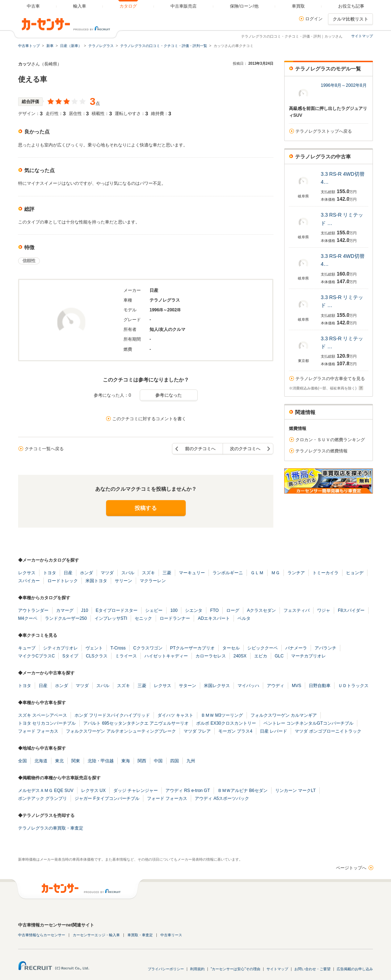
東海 (126, 761)
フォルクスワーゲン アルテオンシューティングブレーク (121, 731)
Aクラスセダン (261, 610)
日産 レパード (274, 731)
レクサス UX (93, 791)
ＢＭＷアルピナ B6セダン (243, 791)
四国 (175, 761)
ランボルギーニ (228, 573)
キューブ (27, 648)
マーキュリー (192, 573)
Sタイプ (70, 656)
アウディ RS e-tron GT (188, 791)
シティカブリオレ (60, 648)
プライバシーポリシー (166, 969)
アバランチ (325, 648)
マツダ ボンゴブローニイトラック (328, 731)
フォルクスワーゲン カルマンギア (284, 715)
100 (174, 610)
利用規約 (197, 969)
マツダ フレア (197, 731)
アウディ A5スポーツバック (222, 798)
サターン (188, 686)
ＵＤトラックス (353, 686)
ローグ (233, 610)
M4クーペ (28, 618)
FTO (214, 610)
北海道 (41, 761)
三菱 (167, 573)
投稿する (146, 508)
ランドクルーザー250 (66, 618)
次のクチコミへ (245, 449)
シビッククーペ (262, 648)
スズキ (148, 573)
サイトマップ (362, 36)
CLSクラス (96, 656)
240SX (240, 656)
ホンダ (87, 573)
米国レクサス (217, 686)
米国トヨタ (96, 581)
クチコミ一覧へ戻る (44, 449)
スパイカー (29, 581)
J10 (85, 610)
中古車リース (171, 935)
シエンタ (194, 610)
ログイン (314, 19)
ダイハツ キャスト (175, 715)
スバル (128, 573)
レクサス (27, 573)
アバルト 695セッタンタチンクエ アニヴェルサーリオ (136, 723)
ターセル (231, 648)
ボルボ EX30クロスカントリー (226, 723)
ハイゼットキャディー (166, 656)
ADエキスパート (214, 618)
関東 (76, 761)
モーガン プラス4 (235, 731)
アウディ (276, 686)
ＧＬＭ (257, 573)
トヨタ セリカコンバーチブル (47, 723)
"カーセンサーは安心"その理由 (236, 969)
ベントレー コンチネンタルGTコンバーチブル (308, 723)
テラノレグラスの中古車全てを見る (330, 379)
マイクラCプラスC (36, 656)
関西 (142, 761)
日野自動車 (320, 686)
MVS (297, 686)
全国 (22, 761)
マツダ (107, 573)
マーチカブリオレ (308, 656)
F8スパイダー (351, 610)
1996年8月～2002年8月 (344, 85)
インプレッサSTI (111, 618)
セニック (143, 618)
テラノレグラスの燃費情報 (321, 451)
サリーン (123, 581)
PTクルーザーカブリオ (192, 648)
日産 (68, 573)
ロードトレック (63, 581)
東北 (59, 761)
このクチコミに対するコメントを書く (149, 419)
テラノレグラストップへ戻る (324, 131)
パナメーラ (296, 648)
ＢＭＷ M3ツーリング (222, 715)
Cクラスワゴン (148, 648)
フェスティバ (297, 610)
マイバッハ (248, 686)
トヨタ (50, 573)
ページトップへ (351, 868)
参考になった (169, 395)
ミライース (126, 656)
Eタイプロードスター (117, 610)
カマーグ (65, 610)
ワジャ (324, 610)
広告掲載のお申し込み (355, 969)
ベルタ (244, 618)
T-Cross (118, 648)
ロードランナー (175, 618)
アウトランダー (33, 610)
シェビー (154, 610)
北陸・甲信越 (101, 761)
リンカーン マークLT (295, 791)
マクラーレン (153, 581)
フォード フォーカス (38, 731)
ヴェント (94, 648)
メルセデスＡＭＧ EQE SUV (46, 791)
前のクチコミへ (200, 449)
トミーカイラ (325, 573)
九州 (191, 761)
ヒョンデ (355, 573)
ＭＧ (276, 573)
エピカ (261, 656)
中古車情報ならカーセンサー (42, 935)
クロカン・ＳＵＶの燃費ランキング (330, 440)
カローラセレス (211, 656)
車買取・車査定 (140, 935)
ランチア (296, 573)
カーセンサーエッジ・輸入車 (96, 935)
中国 (158, 761)
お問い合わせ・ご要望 (312, 969)
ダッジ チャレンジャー (136, 791)
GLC (279, 656)
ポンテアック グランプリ (43, 798)
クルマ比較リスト (350, 19)
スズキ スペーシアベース (43, 715)
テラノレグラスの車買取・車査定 (51, 828)
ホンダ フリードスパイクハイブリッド (112, 715)
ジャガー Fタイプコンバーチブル (107, 798)
